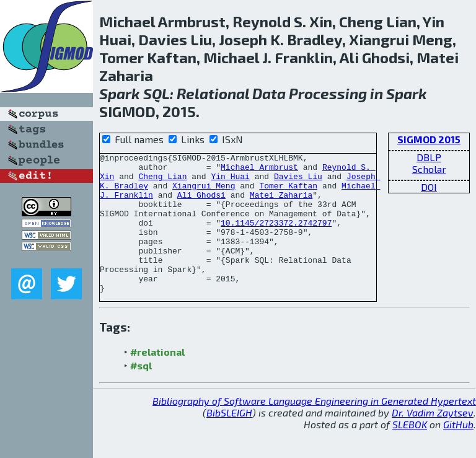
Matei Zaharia (281, 204)
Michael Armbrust (259, 170)
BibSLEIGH (229, 440)
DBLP (429, 157)
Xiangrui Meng (204, 193)
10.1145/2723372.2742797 (276, 237)
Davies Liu (298, 182)
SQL (156, 93)
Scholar (429, 169)
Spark (120, 93)
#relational (157, 380)
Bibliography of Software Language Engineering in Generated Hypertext (314, 429)
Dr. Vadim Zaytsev (433, 440)
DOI (429, 187)
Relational (213, 93)
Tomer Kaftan (288, 193)
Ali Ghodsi (201, 204)
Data (269, 93)
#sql (141, 393)
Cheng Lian (162, 182)
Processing (328, 93)
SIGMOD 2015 (429, 139)
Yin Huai (230, 182)
